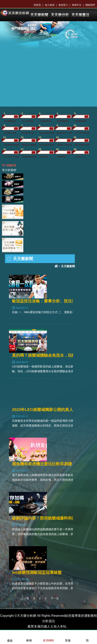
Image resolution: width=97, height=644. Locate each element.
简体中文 (77, 5)
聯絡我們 (90, 5)
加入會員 (50, 5)
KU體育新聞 (39, 15)
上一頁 (25, 598)
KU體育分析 (60, 15)
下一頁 (55, 598)
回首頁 (37, 5)
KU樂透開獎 (80, 15)
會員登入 (63, 5)
